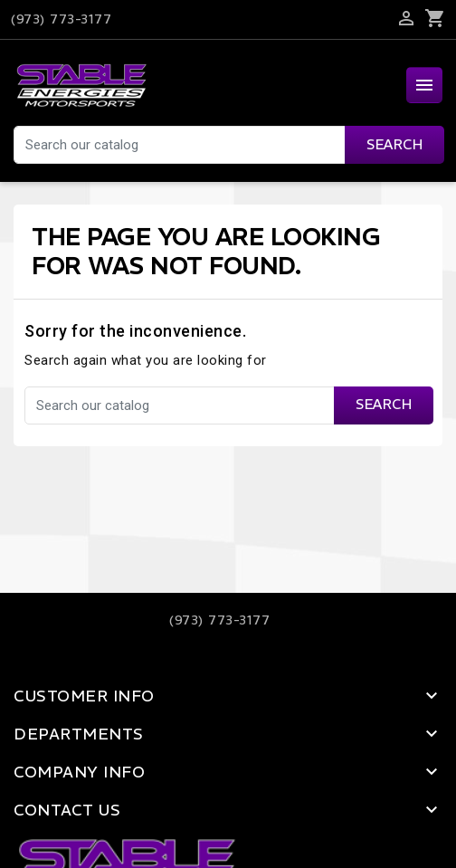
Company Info (79, 772)
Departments (79, 734)
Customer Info (84, 696)
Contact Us (67, 810)
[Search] (228, 145)
